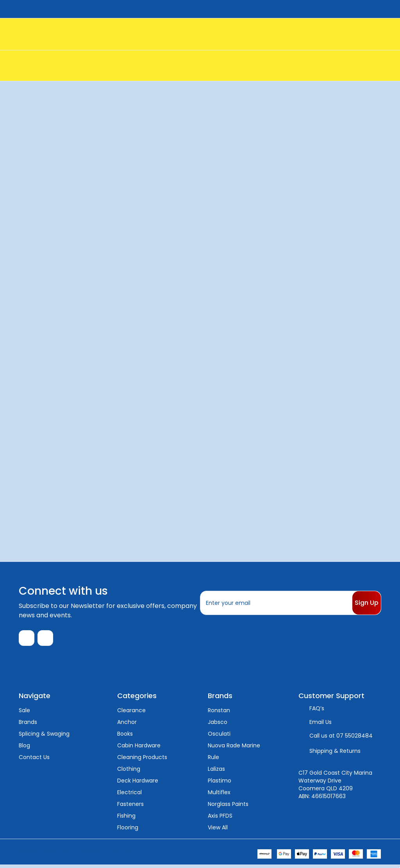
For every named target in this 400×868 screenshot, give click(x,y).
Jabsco (218, 725)
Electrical (129, 795)
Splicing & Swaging (44, 737)
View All (218, 831)
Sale (24, 713)
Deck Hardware (138, 784)
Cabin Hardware (139, 749)
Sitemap (117, 855)
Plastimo (220, 784)
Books (125, 737)
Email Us (321, 725)
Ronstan (219, 713)
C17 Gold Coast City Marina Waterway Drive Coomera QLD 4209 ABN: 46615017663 (335, 788)
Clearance (131, 713)
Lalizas (216, 772)
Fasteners (130, 807)
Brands (28, 725)
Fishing (126, 819)
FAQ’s (317, 711)
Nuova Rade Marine (234, 749)
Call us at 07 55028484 (341, 739)
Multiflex (219, 795)
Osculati (219, 737)
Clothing (129, 772)
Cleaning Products (142, 760)
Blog (24, 749)
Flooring (128, 831)
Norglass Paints (228, 807)
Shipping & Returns (335, 754)
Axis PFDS (220, 819)
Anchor (127, 725)
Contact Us (34, 760)
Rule (213, 760)
